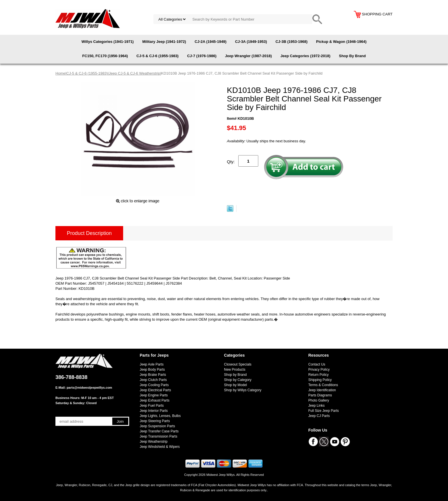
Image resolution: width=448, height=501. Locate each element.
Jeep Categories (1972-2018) (305, 56)
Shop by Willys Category (243, 390)
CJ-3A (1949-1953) (251, 42)
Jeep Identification (322, 390)
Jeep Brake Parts (153, 375)
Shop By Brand (352, 56)
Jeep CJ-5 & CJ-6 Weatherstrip (135, 73)
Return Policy (318, 375)
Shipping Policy (320, 380)
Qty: (231, 162)
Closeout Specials (238, 364)
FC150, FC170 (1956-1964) (105, 56)
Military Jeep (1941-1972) (164, 42)
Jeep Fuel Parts (152, 406)
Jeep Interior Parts (154, 411)
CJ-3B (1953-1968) (291, 42)
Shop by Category (238, 380)
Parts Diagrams (320, 395)
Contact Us (317, 364)
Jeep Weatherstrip (154, 442)
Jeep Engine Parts (154, 395)
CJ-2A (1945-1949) (211, 42)
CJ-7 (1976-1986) (202, 56)
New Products (235, 370)
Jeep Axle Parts (152, 364)
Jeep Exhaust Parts (155, 400)
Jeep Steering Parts (155, 421)
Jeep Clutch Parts (153, 380)
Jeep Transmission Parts (158, 436)
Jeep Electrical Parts (155, 390)
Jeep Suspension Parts (157, 426)
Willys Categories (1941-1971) (108, 42)
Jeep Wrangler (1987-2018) (249, 56)
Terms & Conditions (323, 385)
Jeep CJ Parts (319, 416)
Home (60, 73)
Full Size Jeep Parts (324, 411)
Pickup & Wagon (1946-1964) (341, 42)
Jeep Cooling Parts (154, 385)
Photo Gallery (319, 400)
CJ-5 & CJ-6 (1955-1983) (158, 56)
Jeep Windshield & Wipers (160, 447)
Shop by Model (235, 385)
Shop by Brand (235, 375)
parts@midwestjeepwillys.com (89, 388)
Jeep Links (316, 406)
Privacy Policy (319, 370)
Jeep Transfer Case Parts (159, 431)
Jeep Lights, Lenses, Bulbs (160, 416)
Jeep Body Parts (152, 370)
